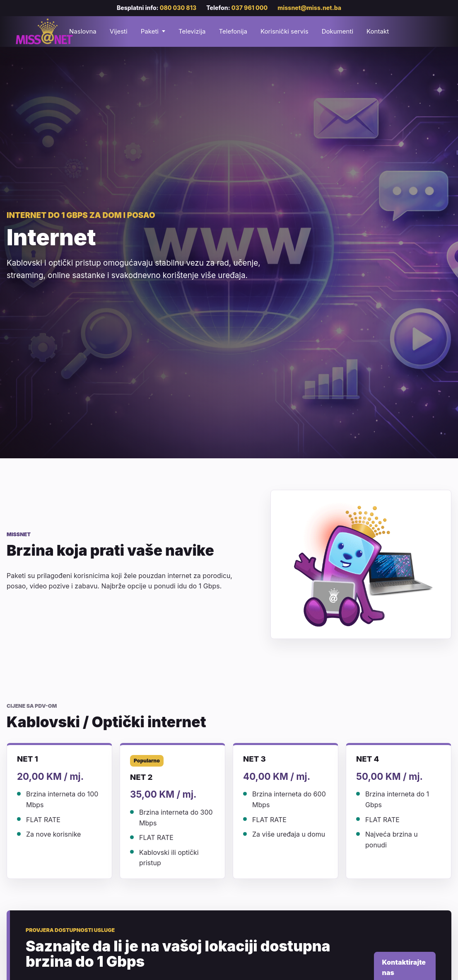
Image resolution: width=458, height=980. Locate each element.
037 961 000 (250, 8)
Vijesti (119, 31)
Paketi (150, 31)
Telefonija (233, 31)
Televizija (192, 31)
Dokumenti (337, 31)
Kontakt (378, 31)
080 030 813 (178, 8)
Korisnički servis (284, 31)
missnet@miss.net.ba (309, 8)
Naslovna (83, 31)
